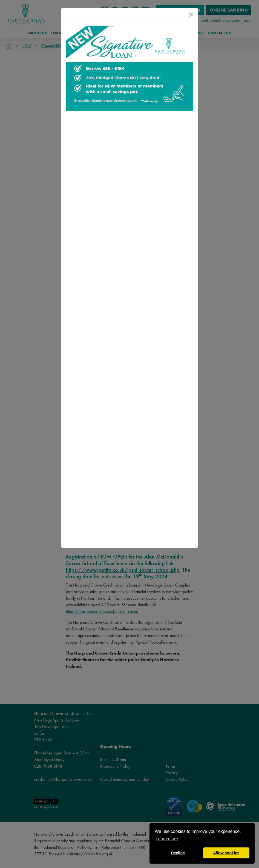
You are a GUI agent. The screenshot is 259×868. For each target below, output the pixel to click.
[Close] (191, 15)
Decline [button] (178, 853)
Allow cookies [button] (226, 853)
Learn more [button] (167, 839)
